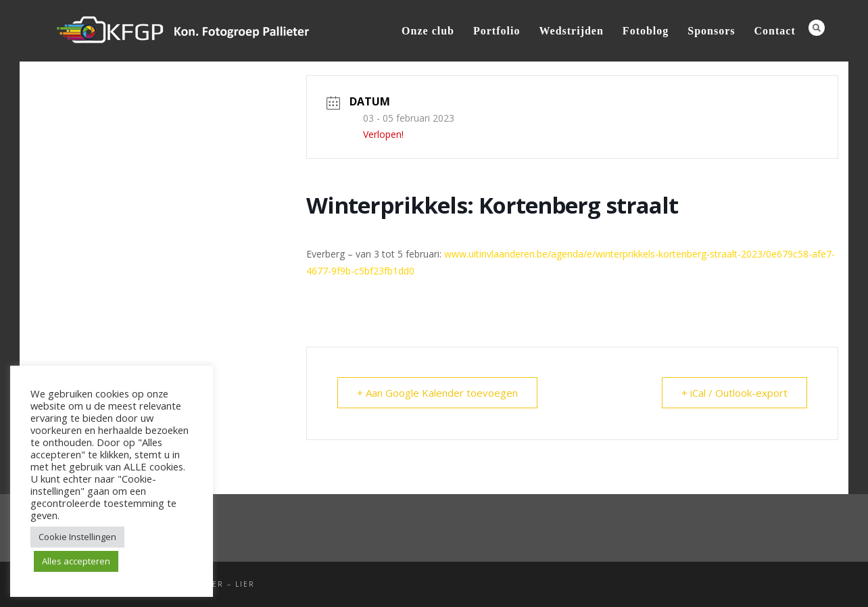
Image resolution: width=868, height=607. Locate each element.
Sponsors (711, 31)
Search (817, 28)
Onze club (428, 31)
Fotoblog (646, 31)
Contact (775, 31)
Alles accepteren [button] (76, 561)
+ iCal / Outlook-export (734, 393)
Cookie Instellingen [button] (77, 537)
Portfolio (497, 31)
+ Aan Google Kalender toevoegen (437, 393)
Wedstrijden (571, 31)
